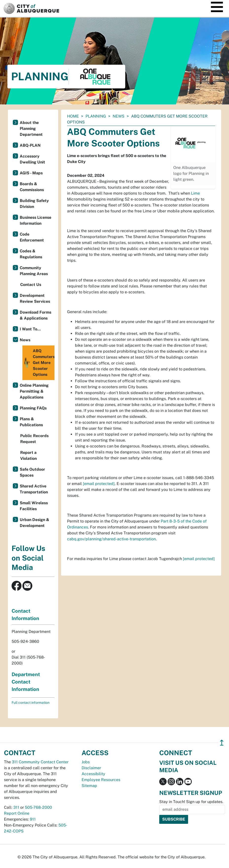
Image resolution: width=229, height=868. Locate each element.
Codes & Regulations (31, 254)
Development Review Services (35, 298)
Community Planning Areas (34, 271)
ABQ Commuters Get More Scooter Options (39, 363)
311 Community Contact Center (40, 762)
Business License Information (35, 220)
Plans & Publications (31, 422)
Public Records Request (34, 439)
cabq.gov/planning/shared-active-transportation (111, 539)
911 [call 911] (33, 819)
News (119, 116)
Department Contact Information (26, 682)
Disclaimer (91, 768)
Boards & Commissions (32, 187)
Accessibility (93, 774)
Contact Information (25, 615)
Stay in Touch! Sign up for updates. (191, 802)
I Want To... (30, 329)
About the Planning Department (31, 129)
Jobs (86, 762)
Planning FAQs (33, 408)
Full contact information (31, 703)
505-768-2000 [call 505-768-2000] (38, 807)
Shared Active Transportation (34, 489)
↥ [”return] (222, 743)
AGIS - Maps (31, 173)
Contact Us (31, 285)
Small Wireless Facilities (34, 506)
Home (73, 116)
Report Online (17, 813)
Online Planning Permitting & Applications (34, 391)
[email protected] (99, 484)
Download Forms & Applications (35, 315)
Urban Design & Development (35, 523)
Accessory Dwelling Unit (32, 159)
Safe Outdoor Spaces (32, 472)
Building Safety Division (34, 204)
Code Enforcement (32, 237)
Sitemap (89, 786)
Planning (96, 116)
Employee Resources (101, 780)
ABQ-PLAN (30, 145)
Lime (195, 193)
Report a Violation (28, 455)
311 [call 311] (16, 807)
